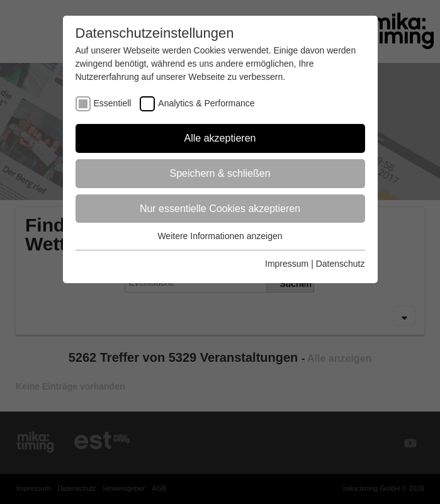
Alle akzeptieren (220, 138)
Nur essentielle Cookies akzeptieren (220, 209)
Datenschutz (341, 264)
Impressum (287, 264)
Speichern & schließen (220, 173)
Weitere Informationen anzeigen (220, 236)
